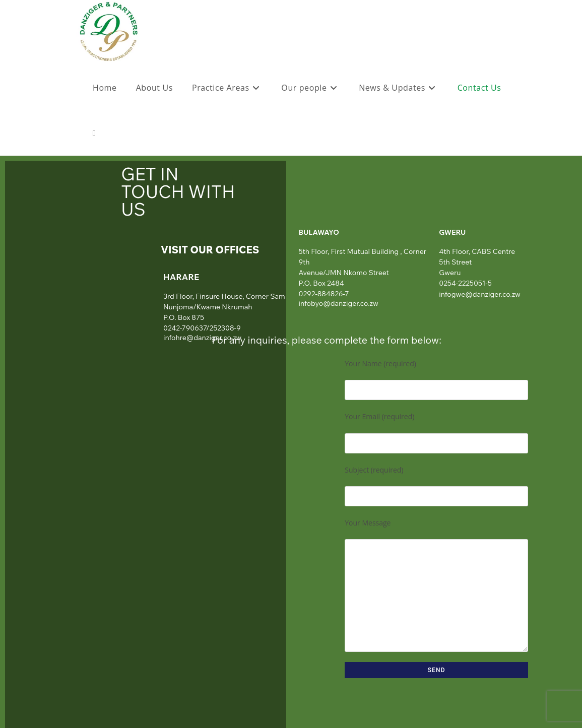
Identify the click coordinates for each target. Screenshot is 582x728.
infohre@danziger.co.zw (202, 338)
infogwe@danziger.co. (475, 294)
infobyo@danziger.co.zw (339, 303)
